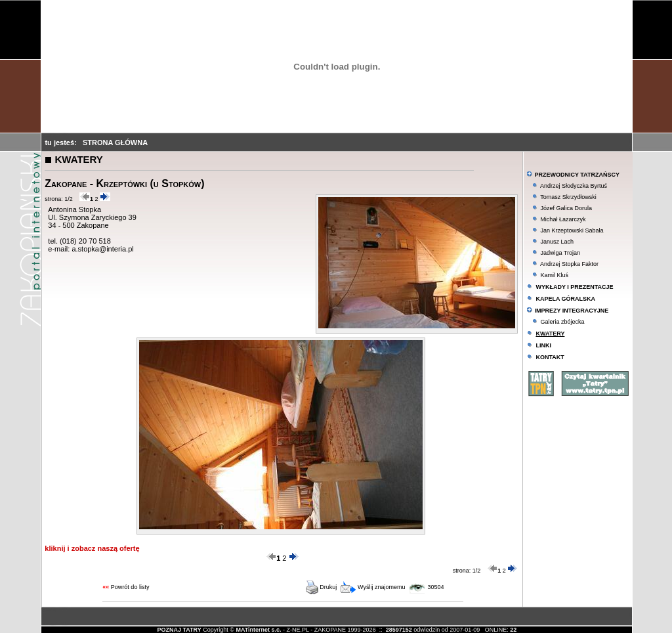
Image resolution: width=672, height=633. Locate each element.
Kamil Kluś (554, 275)
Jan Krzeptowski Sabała (572, 230)
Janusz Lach (557, 242)
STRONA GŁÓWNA (115, 142)
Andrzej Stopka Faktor (569, 264)
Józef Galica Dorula (566, 208)
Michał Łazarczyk (563, 219)
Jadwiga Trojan (560, 253)
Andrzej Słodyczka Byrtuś (574, 186)
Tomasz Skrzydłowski (568, 197)
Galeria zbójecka (562, 322)
